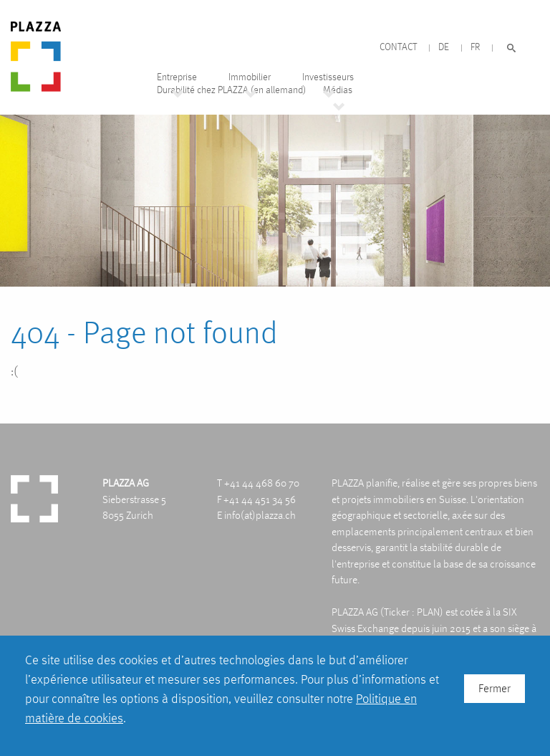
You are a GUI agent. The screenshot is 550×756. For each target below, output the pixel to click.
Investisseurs (328, 77)
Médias (338, 90)
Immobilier (250, 77)
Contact (398, 47)
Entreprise (177, 77)
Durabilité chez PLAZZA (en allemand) (231, 90)
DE (444, 47)
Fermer (494, 688)
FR (475, 47)
